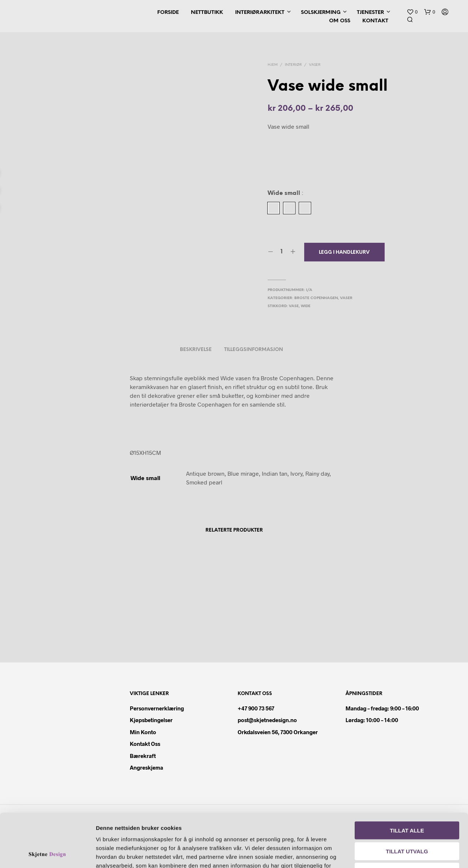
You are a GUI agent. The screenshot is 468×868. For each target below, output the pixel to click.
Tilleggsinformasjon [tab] (254, 350)
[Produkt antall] (282, 252)
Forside (168, 13)
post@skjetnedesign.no (267, 720)
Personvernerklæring (157, 708)
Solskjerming (321, 13)
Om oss (340, 21)
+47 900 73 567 (256, 708)
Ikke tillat (407, 821)
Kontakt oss (145, 744)
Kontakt (375, 21)
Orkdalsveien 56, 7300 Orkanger (278, 732)
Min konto (143, 732)
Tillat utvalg (407, 801)
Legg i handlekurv (344, 252)
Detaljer (420, 854)
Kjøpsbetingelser (151, 720)
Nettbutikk (207, 13)
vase (294, 306)
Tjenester (370, 13)
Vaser (315, 65)
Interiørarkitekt (260, 13)
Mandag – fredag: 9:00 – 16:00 (382, 708)
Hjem (273, 65)
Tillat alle (407, 780)
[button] (412, 12)
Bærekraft (143, 756)
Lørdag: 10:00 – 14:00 (372, 720)
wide (306, 306)
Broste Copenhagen (316, 298)
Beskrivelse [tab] (196, 350)
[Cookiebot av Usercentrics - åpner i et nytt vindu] (47, 854)
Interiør (293, 65)
